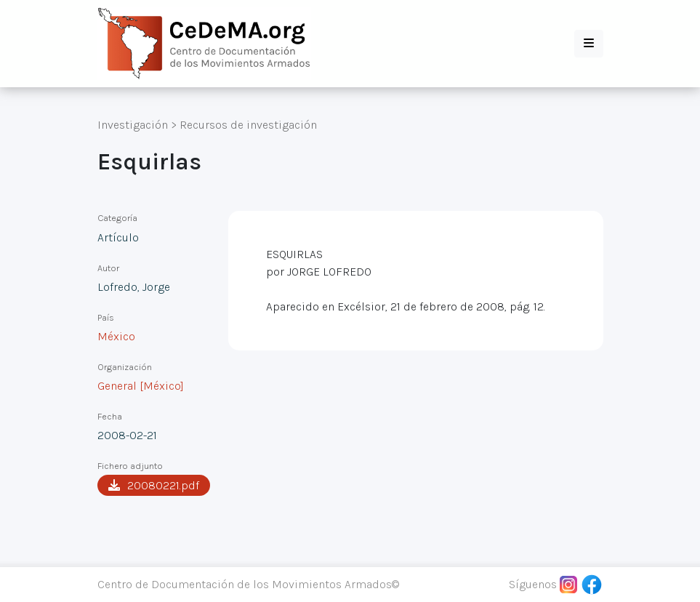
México (116, 336)
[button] (589, 44)
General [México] (141, 386)
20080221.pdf (154, 485)
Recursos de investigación (248, 125)
